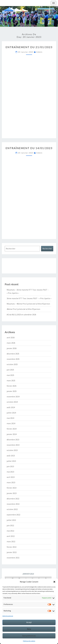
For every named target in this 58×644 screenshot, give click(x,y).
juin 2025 (10, 370)
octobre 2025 (12, 364)
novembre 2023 (13, 445)
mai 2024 (10, 418)
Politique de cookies (29, 641)
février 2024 (12, 429)
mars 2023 (11, 482)
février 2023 (12, 488)
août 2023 (11, 456)
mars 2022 (11, 541)
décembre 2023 (13, 440)
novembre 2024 (13, 397)
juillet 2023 (11, 461)
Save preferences (29, 636)
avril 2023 (11, 477)
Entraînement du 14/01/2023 (29, 148)
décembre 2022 (13, 499)
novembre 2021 (13, 558)
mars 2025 (11, 380)
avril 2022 (11, 536)
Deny (29, 629)
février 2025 (12, 386)
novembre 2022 (13, 504)
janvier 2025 (12, 391)
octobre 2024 (12, 402)
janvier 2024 (12, 434)
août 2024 (11, 407)
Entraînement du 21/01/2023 (29, 47)
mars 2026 (11, 343)
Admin (39, 52)
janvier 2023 (12, 493)
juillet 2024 (11, 413)
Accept (29, 622)
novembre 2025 (13, 359)
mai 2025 (10, 375)
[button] (54, 582)
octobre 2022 (12, 509)
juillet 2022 (11, 520)
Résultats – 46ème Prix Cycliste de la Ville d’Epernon (28, 304)
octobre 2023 (12, 450)
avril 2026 (11, 337)
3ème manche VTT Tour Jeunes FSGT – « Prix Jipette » (29, 298)
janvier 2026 (12, 348)
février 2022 (12, 547)
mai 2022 (10, 531)
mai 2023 (10, 472)
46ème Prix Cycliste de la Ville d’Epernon (23, 309)
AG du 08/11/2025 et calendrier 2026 (21, 315)
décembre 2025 (13, 354)
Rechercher (47, 249)
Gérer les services (8, 616)
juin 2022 (10, 525)
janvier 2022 (12, 552)
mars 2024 (11, 423)
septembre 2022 (13, 515)
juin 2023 (10, 466)
